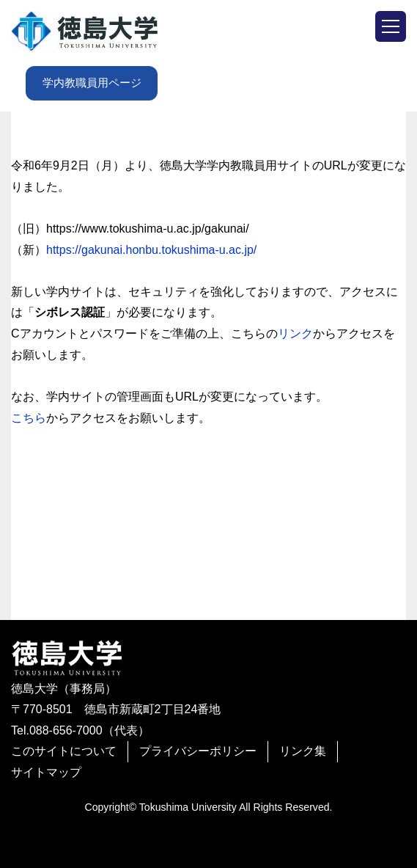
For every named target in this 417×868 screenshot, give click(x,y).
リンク (295, 333)
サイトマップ (46, 772)
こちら (29, 418)
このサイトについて (64, 751)
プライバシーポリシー (198, 751)
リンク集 (303, 751)
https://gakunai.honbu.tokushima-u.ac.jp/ (151, 250)
